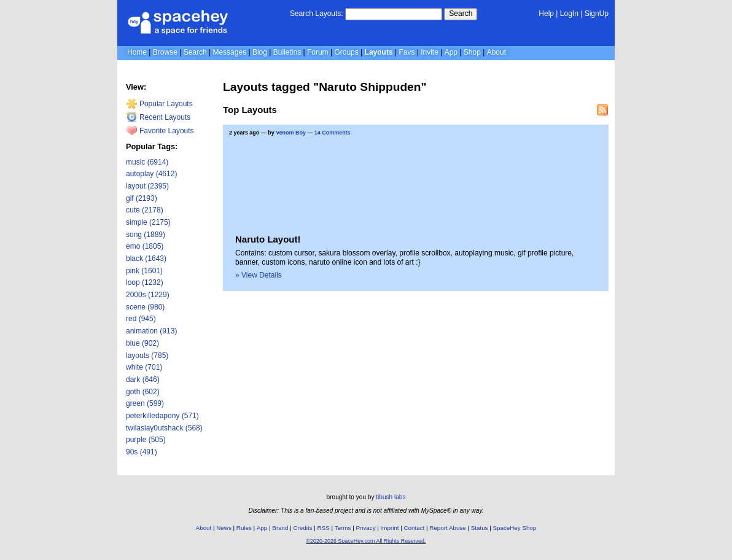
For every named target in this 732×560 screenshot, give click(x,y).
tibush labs (391, 497)
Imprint (390, 528)
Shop (472, 52)
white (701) (144, 367)
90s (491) (142, 452)
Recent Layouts (158, 117)
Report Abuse (447, 528)
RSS (324, 528)
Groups (346, 52)
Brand (280, 528)
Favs (407, 52)
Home (137, 52)
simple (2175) (148, 222)
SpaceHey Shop (515, 528)
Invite (430, 52)
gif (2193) (142, 198)
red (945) (141, 319)
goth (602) (143, 392)
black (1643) (146, 259)
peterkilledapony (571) (162, 416)
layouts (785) (147, 356)
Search (461, 14)
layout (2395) (147, 186)
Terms (343, 528)
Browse (165, 52)
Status (480, 528)
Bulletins (287, 52)
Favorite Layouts (160, 131)
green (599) (145, 403)
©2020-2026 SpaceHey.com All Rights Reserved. (366, 541)
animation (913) (151, 331)
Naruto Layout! (268, 239)
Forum (318, 52)
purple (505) (146, 440)
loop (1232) (145, 282)
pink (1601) (144, 271)
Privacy (365, 528)
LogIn (569, 14)
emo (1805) (145, 246)
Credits (303, 528)
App (451, 52)
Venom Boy (291, 133)
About (496, 52)
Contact (415, 528)
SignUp (597, 14)
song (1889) (146, 235)
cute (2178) (145, 210)
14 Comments (333, 133)
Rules (244, 528)
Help (546, 14)
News (224, 528)
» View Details (259, 275)
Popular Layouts (159, 104)
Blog (260, 52)
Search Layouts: (317, 14)
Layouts (379, 52)
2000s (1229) (148, 295)
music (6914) (147, 162)
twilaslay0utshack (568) (164, 428)
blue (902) (142, 343)
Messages (229, 52)
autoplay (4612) (151, 174)
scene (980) (145, 307)
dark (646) (143, 379)
